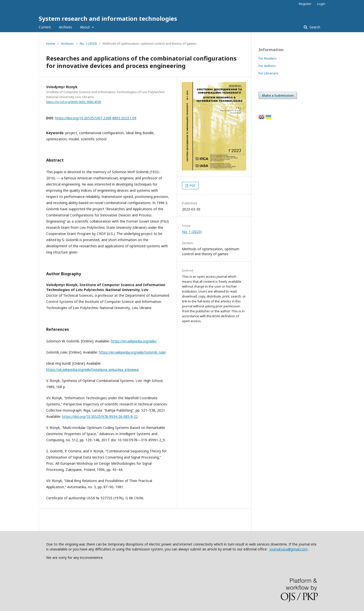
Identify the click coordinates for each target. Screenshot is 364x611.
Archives (65, 27)
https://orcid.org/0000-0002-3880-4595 (74, 102)
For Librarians (269, 73)
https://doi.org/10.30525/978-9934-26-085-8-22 (100, 416)
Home (51, 43)
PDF (192, 186)
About (85, 27)
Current (45, 27)
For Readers (268, 58)
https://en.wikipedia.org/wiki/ (134, 341)
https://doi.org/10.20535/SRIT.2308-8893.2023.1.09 (96, 118)
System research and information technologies (108, 18)
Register (305, 4)
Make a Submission (278, 95)
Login (321, 4)
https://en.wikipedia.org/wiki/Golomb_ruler (132, 352)
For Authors (267, 66)
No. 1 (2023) (88, 43)
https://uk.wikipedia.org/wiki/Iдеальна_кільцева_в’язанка (92, 369)
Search (314, 27)
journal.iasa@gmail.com (288, 549)
